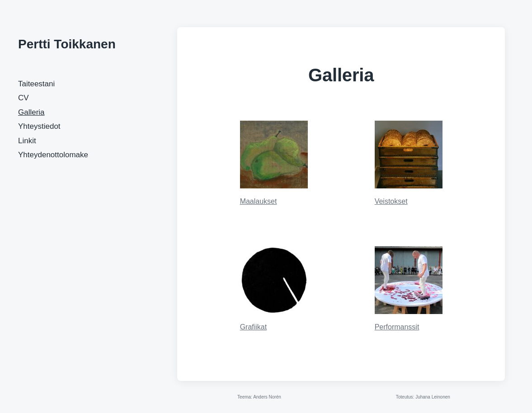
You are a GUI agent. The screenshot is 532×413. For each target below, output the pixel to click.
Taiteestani (36, 84)
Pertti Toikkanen (67, 44)
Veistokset (391, 201)
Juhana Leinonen (433, 397)
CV (24, 98)
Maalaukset (259, 201)
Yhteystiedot (39, 126)
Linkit (27, 141)
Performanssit (397, 327)
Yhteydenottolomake (53, 155)
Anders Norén (267, 397)
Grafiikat (254, 327)
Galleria (31, 112)
